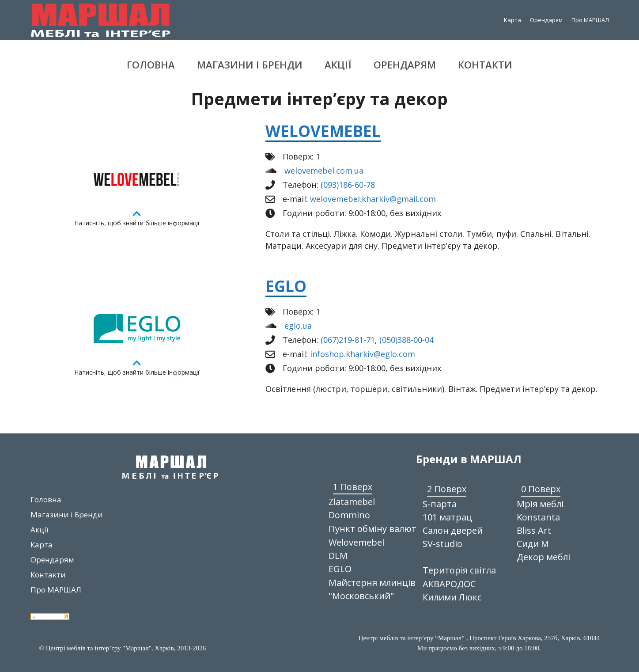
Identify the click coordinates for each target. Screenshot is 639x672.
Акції (338, 65)
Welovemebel (323, 131)
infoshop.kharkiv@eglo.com (363, 354)
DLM (338, 556)
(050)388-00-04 (406, 340)
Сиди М (533, 544)
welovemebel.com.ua (324, 171)
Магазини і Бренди (250, 65)
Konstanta (538, 517)
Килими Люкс (452, 597)
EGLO (286, 286)
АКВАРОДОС (449, 584)
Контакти (485, 65)
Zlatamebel (352, 502)
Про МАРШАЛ (590, 20)
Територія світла (459, 570)
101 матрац (447, 517)
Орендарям (546, 20)
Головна (151, 65)
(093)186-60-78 (348, 185)
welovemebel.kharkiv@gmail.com (373, 199)
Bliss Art (534, 530)
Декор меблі (543, 557)
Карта (512, 20)
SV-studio (442, 544)
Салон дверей (453, 530)
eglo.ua (298, 326)
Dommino (349, 515)
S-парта (440, 504)
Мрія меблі (540, 504)
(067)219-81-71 (348, 340)
